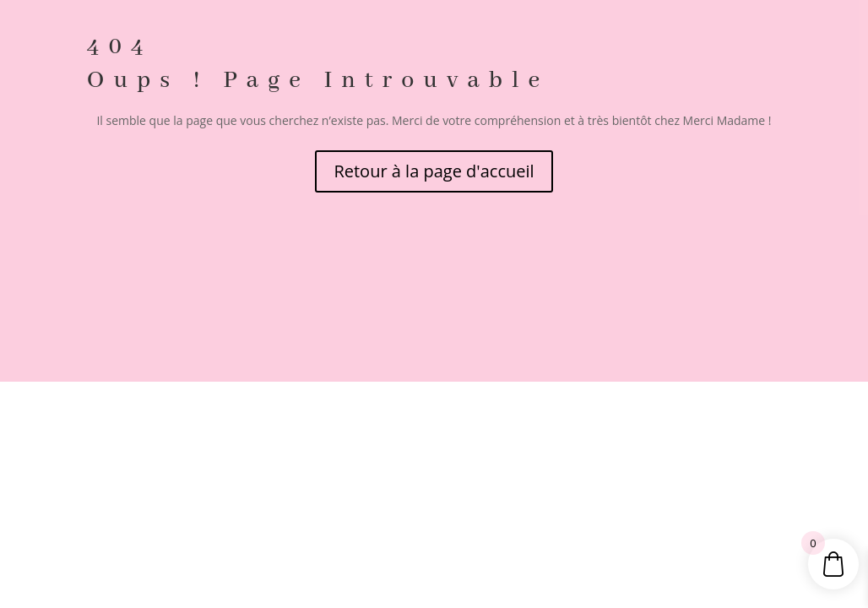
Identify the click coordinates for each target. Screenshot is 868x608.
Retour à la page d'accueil (434, 171)
